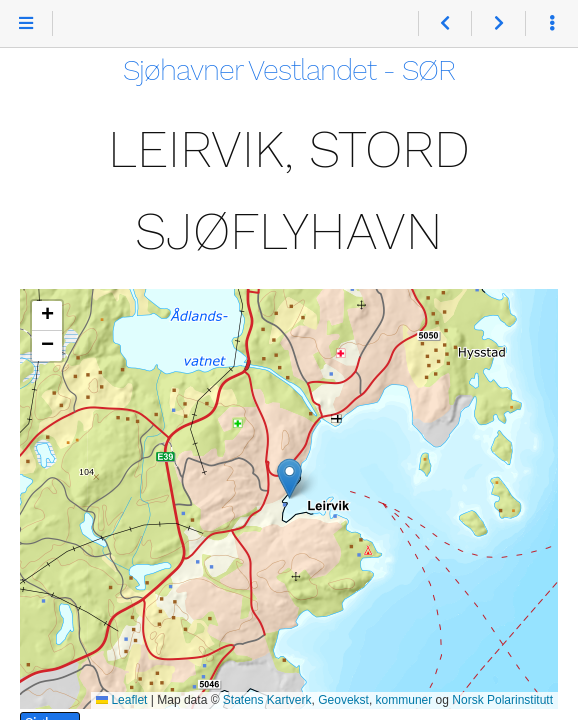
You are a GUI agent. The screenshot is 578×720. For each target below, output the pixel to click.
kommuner (404, 700)
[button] (289, 478)
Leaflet (121, 700)
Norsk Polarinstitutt (502, 700)
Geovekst (343, 700)
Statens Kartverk (267, 700)
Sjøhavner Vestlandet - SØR (289, 70)
